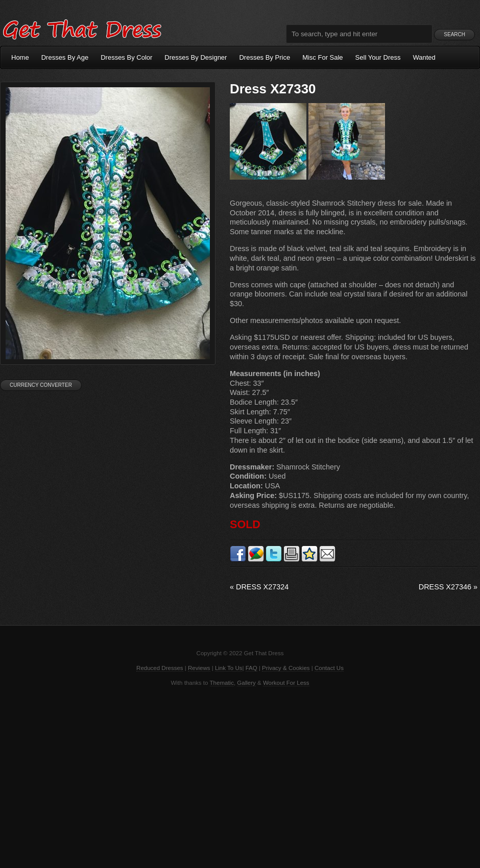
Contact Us (329, 668)
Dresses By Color (126, 57)
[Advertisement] (240, 776)
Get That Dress (82, 28)
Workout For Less (286, 683)
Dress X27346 (448, 587)
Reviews (199, 668)
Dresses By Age (65, 57)
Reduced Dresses (160, 668)
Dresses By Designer (196, 57)
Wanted (424, 57)
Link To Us (229, 668)
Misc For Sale (322, 57)
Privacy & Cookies (286, 668)
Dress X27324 (259, 587)
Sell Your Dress (378, 57)
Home (20, 57)
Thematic (222, 683)
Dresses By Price (265, 57)
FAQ (251, 668)
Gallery (246, 683)
